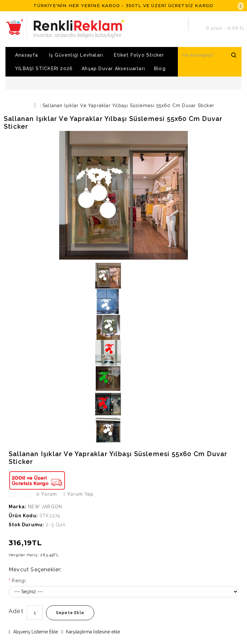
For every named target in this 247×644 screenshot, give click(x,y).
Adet (16, 611)
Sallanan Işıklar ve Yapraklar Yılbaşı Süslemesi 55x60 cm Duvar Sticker (128, 106)
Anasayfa (27, 55)
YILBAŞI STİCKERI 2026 (44, 69)
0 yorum (47, 494)
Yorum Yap (78, 494)
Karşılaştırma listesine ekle (91, 632)
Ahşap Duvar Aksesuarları (113, 69)
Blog (160, 69)
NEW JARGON (45, 507)
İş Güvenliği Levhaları (76, 55)
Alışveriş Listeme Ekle (33, 632)
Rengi (19, 581)
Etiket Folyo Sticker (139, 55)
